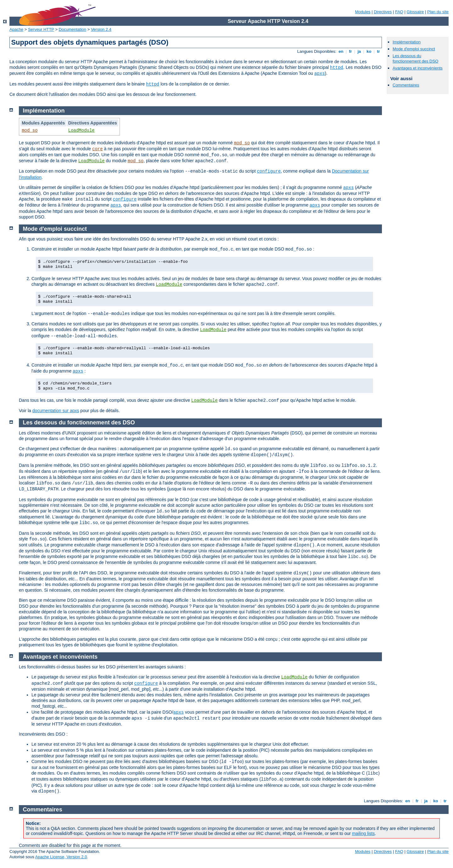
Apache (16, 29)
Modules (363, 12)
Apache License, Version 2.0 (61, 857)
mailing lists (363, 833)
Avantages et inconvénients (418, 68)
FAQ (399, 12)
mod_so (30, 130)
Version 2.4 (101, 29)
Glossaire (415, 12)
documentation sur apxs (56, 411)
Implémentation (407, 42)
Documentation (73, 29)
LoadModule (81, 130)
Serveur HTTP (41, 29)
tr (379, 51)
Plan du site (438, 12)
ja (359, 51)
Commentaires (406, 85)
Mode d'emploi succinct (414, 49)
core (98, 149)
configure (269, 171)
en (341, 51)
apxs (320, 74)
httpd (337, 68)
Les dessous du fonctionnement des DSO (415, 58)
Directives (383, 12)
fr (351, 51)
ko (369, 51)
